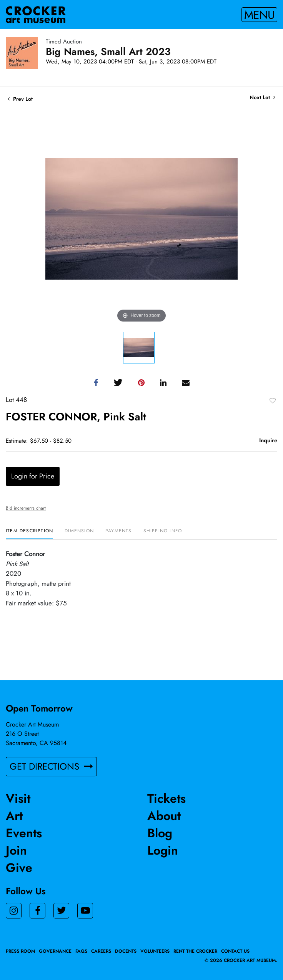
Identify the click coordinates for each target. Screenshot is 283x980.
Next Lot (262, 97)
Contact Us (235, 951)
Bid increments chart (26, 508)
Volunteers (155, 951)
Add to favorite (273, 400)
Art (14, 816)
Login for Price (33, 476)
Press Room (20, 951)
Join (16, 850)
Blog (160, 833)
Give (19, 868)
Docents (126, 951)
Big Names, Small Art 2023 (108, 52)
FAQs (81, 951)
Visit (18, 798)
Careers (101, 951)
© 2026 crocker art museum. (241, 960)
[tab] (29, 534)
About (164, 816)
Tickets (166, 798)
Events (24, 833)
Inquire (268, 440)
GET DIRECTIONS (51, 766)
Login (163, 850)
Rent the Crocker (195, 951)
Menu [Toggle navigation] (259, 15)
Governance (55, 951)
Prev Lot (20, 99)
